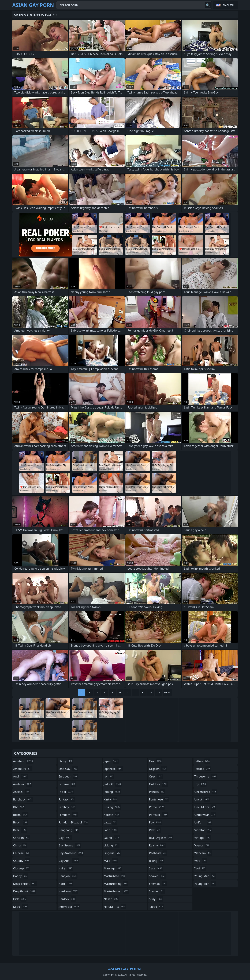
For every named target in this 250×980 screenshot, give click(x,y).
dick (20, 899)
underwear (205, 815)
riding (156, 861)
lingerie (112, 853)
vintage (203, 838)
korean (112, 815)
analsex (22, 792)
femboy (67, 807)
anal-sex (23, 784)
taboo (156, 907)
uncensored (206, 792)
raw (155, 830)
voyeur (202, 845)
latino (112, 838)
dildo (21, 907)
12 (151, 692)
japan (111, 761)
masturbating (116, 884)
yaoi (200, 868)
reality (157, 845)
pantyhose (159, 799)
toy (200, 784)
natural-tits (115, 907)
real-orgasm (161, 838)
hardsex (67, 899)
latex (111, 822)
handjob (68, 876)
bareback (23, 799)
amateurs (23, 769)
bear (20, 830)
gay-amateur (71, 853)
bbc (19, 807)
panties (157, 792)
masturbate (115, 876)
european (68, 776)
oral (156, 761)
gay (65, 838)
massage (113, 868)
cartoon (22, 838)
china (20, 845)
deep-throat (25, 884)
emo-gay (68, 769)
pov (155, 822)
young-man (205, 876)
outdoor (158, 784)
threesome (206, 776)
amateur (23, 761)
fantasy (67, 799)
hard (66, 884)
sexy (156, 868)
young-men (205, 884)
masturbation (117, 891)
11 (143, 692)
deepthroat (25, 891)
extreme (67, 784)
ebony (66, 761)
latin (111, 830)
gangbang (69, 830)
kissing (112, 807)
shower (157, 891)
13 (158, 692)
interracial (69, 907)
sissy (156, 899)
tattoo (202, 761)
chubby (22, 861)
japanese (114, 769)
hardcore (68, 891)
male (111, 861)
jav (109, 776)
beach (21, 822)
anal (21, 776)
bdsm (21, 815)
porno (157, 807)
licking (112, 845)
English (228, 5)
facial (66, 792)
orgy (156, 776)
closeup (22, 868)
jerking (112, 792)
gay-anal (69, 861)
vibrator (203, 830)
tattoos (202, 769)
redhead (158, 853)
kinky (111, 799)
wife (201, 861)
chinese (22, 853)
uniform (203, 822)
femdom (68, 815)
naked (111, 899)
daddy (21, 876)
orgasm (158, 769)
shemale (158, 884)
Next (167, 692)
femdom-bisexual (73, 822)
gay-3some (70, 845)
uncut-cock (205, 807)
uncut (202, 799)
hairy (66, 868)
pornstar (159, 815)
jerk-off (113, 784)
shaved (158, 876)
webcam (203, 853)
